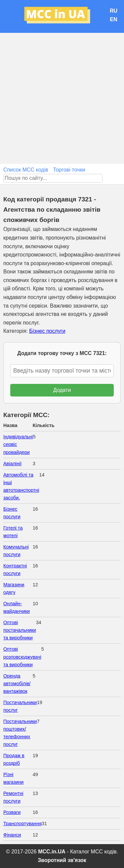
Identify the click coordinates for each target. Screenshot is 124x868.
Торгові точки (69, 170)
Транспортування (22, 824)
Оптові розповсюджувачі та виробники (22, 657)
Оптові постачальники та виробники (20, 630)
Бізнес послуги (47, 331)
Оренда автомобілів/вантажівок (17, 684)
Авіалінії (12, 464)
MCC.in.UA (52, 852)
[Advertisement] (62, 98)
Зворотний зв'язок (62, 860)
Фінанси (12, 835)
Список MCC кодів (26, 170)
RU (114, 11)
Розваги (12, 812)
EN (113, 19)
